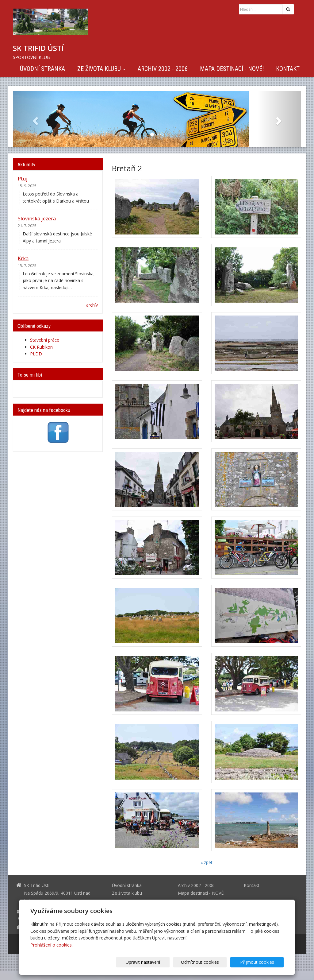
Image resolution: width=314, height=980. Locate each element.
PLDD (36, 354)
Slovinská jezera (37, 218)
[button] (34, 119)
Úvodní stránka (42, 69)
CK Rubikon (41, 347)
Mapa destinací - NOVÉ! (232, 69)
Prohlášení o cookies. (52, 945)
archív (92, 305)
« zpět (207, 862)
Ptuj (23, 178)
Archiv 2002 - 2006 (163, 69)
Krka (23, 258)
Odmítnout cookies (210, 962)
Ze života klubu (101, 69)
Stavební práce (45, 340)
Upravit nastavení (159, 962)
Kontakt (288, 69)
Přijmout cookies (260, 962)
